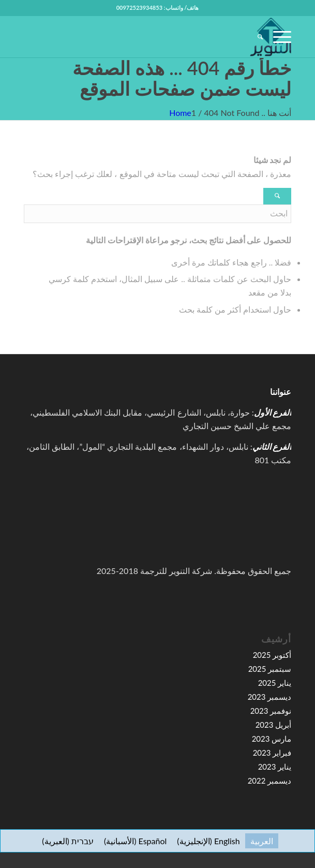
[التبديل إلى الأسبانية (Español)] (135, 841)
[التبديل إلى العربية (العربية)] (262, 841)
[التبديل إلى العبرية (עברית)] (68, 841)
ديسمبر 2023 (270, 697)
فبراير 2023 (272, 753)
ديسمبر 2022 (270, 781)
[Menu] (277, 37)
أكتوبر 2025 (272, 655)
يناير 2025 (275, 683)
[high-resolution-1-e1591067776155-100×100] (184, 37)
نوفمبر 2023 (271, 711)
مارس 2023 (272, 739)
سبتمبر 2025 (270, 669)
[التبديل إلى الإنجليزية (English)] (208, 841)
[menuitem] (255, 37)
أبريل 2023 (274, 725)
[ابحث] (255, 37)
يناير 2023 (275, 767)
